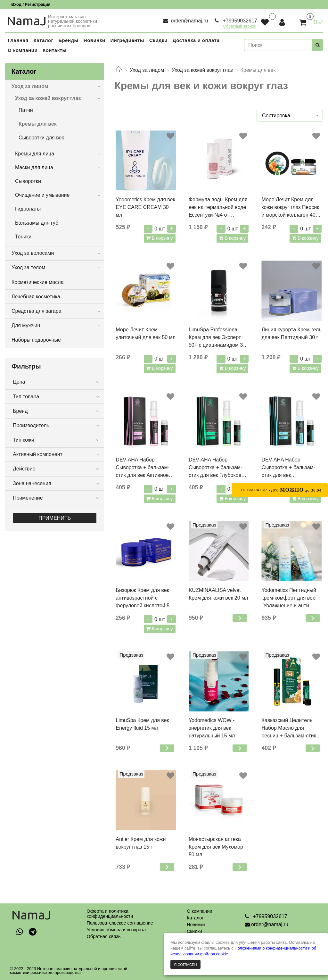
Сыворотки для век (41, 138)
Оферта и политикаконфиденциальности (110, 914)
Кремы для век (38, 124)
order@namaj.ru (189, 21)
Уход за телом (28, 267)
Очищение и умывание (42, 195)
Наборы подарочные (36, 340)
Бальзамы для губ (37, 223)
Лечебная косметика (36, 297)
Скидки (194, 931)
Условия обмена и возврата (116, 930)
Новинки (196, 925)
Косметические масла (38, 282)
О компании (199, 911)
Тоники (23, 237)
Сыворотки (28, 181)
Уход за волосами (33, 253)
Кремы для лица (35, 154)
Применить (55, 518)
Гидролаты (28, 209)
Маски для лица (34, 167)
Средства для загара (37, 311)
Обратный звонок (240, 26)
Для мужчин (26, 325)
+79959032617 (239, 21)
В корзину (162, 238)
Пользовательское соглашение (120, 923)
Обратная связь (103, 936)
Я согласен (185, 965)
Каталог (195, 918)
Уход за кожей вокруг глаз (202, 70)
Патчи (26, 110)
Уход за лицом (147, 70)
